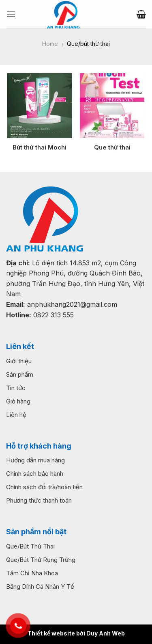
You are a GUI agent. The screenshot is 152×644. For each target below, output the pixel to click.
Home (50, 44)
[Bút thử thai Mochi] (40, 106)
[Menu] (11, 14)
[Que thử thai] (112, 106)
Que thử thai (112, 147)
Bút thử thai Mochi (40, 147)
